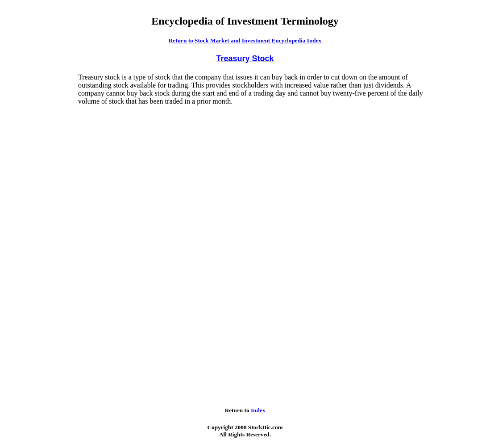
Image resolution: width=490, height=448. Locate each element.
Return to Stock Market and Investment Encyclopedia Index (245, 40)
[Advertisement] (41, 207)
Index (258, 410)
